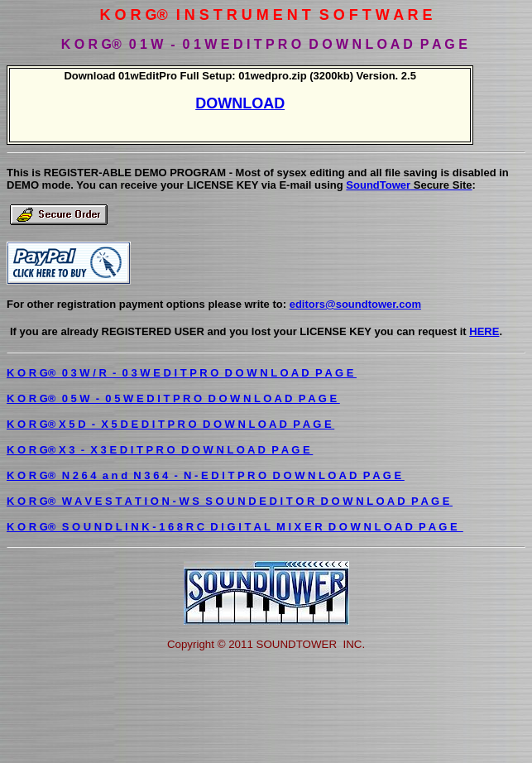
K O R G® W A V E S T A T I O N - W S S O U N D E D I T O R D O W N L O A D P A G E (230, 501)
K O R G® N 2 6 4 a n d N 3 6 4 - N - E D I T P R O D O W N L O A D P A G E (206, 475)
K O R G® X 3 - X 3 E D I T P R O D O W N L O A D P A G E (160, 450)
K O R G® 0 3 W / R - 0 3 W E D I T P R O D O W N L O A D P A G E (182, 373)
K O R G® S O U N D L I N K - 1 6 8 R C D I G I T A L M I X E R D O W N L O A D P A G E (235, 527)
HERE (484, 331)
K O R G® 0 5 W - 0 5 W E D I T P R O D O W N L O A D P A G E (173, 398)
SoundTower (409, 185)
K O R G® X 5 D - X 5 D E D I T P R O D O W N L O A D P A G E (170, 424)
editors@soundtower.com (355, 304)
